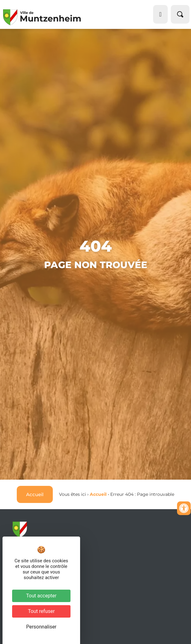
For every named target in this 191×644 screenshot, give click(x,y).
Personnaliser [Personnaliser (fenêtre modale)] (41, 627)
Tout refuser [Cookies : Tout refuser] (41, 611)
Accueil (98, 494)
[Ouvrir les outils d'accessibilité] (184, 508)
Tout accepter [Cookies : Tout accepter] (41, 596)
